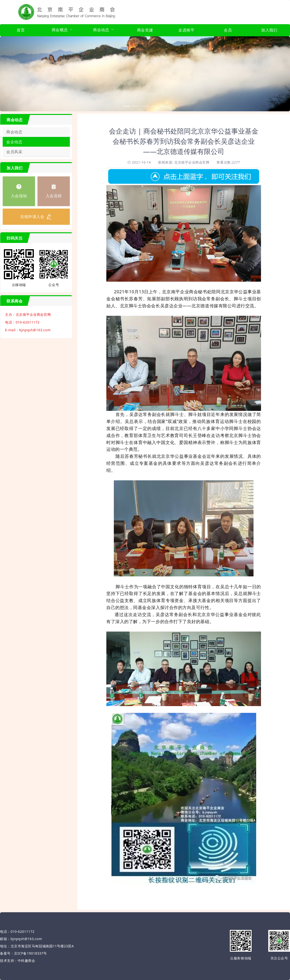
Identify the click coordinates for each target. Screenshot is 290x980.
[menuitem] (21, 30)
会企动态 (14, 142)
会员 (228, 30)
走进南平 (186, 30)
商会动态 (14, 132)
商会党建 (145, 30)
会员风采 (14, 152)
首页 (21, 30)
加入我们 (269, 30)
